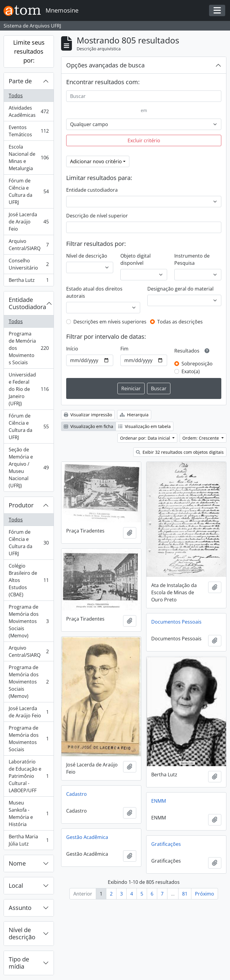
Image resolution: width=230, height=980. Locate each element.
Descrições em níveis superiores (110, 322)
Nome (17, 863)
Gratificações (166, 844)
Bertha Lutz (29, 281)
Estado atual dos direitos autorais (94, 292)
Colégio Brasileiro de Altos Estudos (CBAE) (29, 580)
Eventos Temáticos (29, 131)
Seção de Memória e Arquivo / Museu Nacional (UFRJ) (29, 468)
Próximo (205, 894)
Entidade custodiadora (92, 190)
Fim (124, 349)
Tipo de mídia (19, 963)
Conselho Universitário (29, 264)
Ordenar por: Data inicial (146, 438)
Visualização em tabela (144, 426)
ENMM (159, 801)
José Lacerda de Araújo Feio (29, 222)
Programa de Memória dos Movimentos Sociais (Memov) (29, 621)
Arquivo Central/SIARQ (29, 245)
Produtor (21, 505)
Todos (16, 96)
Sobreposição (197, 364)
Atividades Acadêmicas (29, 111)
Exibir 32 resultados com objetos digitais (180, 452)
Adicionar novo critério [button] (96, 161)
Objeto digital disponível (136, 259)
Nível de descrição (22, 933)
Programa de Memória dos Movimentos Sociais (29, 348)
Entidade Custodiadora (27, 303)
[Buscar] (144, 96)
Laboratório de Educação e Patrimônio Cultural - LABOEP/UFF (29, 776)
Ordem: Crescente (201, 438)
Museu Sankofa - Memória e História (29, 813)
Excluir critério (144, 140)
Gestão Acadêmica (87, 837)
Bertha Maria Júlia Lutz (29, 840)
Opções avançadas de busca (105, 65)
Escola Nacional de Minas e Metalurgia (29, 158)
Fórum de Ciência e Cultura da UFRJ (29, 191)
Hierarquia (134, 415)
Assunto (20, 908)
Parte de (20, 81)
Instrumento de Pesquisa (192, 259)
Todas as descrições (180, 322)
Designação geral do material (180, 289)
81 (185, 894)
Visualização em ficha (88, 426)
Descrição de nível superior (97, 216)
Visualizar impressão (88, 415)
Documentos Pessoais (176, 622)
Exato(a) (191, 371)
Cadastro (77, 794)
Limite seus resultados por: (29, 51)
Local (16, 886)
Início (72, 349)
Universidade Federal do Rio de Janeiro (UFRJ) (29, 389)
